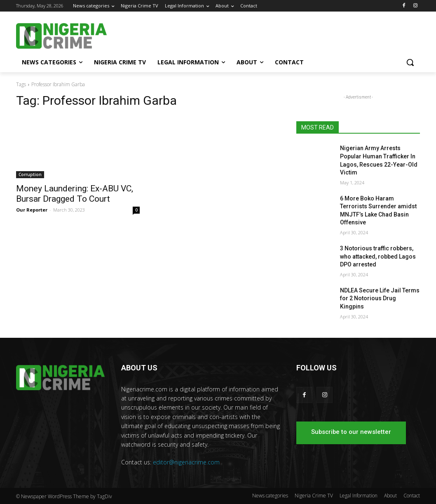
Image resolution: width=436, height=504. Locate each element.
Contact (412, 496)
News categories (270, 496)
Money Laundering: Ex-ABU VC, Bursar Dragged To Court (75, 194)
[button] (410, 62)
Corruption (30, 174)
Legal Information (359, 496)
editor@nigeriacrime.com (186, 462)
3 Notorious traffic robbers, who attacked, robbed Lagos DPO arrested (378, 256)
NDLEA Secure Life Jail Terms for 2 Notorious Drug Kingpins (380, 298)
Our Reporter (32, 210)
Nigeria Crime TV (314, 496)
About (390, 496)
